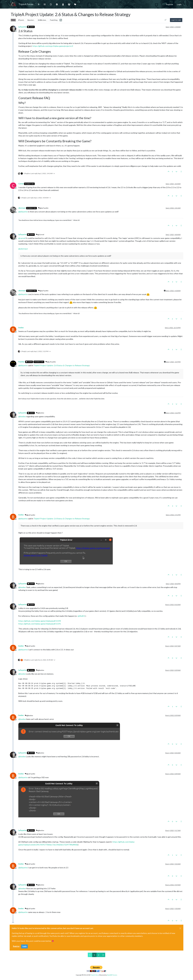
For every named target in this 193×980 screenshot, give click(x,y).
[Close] (180, 928)
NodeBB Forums (112, 975)
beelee (21, 328)
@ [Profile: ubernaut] (23, 249)
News (13, 20)
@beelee (40, 413)
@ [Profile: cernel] (22, 238)
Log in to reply (176, 20)
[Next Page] (103, 955)
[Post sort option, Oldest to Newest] (166, 20)
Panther (22, 362)
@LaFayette (43, 208)
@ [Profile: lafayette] (23, 212)
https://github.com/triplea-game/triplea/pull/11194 (40, 621)
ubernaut (22, 208)
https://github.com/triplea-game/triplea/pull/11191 (40, 624)
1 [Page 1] (94, 955)
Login (24, 946)
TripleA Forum (26, 4)
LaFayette (22, 27)
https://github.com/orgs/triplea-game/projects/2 (53, 46)
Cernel (21, 184)
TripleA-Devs (95, 975)
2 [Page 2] (99, 955)
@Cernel (40, 235)
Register (16, 946)
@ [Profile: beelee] (22, 416)
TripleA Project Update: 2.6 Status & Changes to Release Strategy (62, 365)
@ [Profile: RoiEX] (81, 616)
